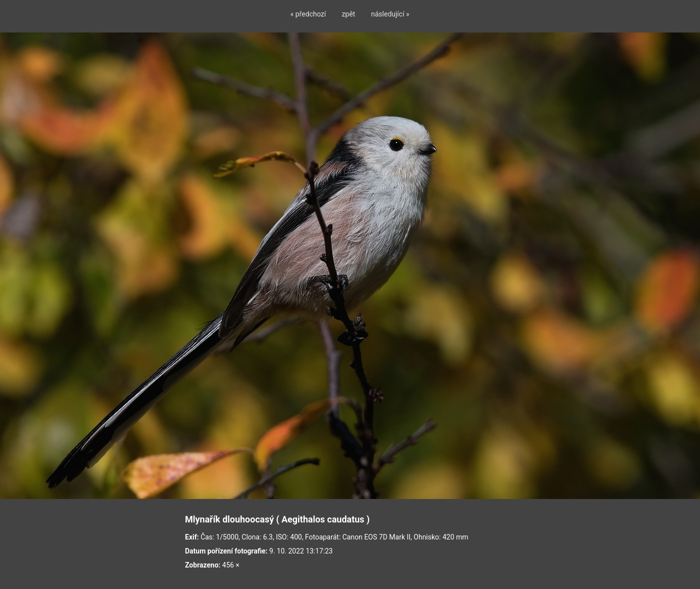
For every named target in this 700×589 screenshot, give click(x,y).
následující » (390, 14)
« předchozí (308, 14)
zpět (349, 14)
